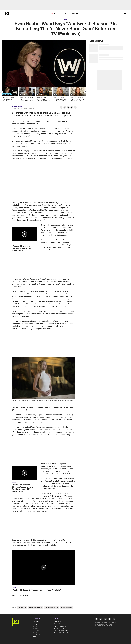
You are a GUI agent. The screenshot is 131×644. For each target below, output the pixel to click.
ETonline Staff (38, 635)
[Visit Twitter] (101, 619)
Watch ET (75, 13)
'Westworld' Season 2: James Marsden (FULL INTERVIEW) (22, 248)
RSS (34, 637)
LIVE (54, 13)
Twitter (35, 626)
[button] (25, 234)
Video (64, 13)
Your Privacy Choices (61, 630)
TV (66, 20)
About (35, 633)
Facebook (36, 622)
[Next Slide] (86, 92)
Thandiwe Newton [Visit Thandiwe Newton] (52, 607)
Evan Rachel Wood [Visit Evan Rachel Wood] (36, 607)
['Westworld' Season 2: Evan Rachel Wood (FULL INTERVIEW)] (10, 95)
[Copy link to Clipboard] (75, 108)
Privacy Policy (58, 624)
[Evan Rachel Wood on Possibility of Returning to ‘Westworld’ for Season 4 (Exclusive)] (78, 95)
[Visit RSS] (114, 619)
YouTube (36, 628)
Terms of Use (58, 622)
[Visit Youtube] (110, 619)
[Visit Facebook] (96, 619)
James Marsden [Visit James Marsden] (67, 607)
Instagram (36, 624)
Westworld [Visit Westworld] (22, 607)
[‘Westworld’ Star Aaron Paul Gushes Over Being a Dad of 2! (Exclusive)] (27, 95)
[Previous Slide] (2, 92)
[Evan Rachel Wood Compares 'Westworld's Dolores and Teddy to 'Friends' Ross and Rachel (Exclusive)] (61, 95)
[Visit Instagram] (105, 619)
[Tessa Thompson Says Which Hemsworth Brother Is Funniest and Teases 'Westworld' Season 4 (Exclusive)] (44, 95)
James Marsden (19, 410)
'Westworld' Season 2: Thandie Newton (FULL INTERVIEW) (37, 590)
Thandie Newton (58, 481)
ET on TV (36, 630)
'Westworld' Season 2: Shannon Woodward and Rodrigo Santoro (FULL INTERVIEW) (23, 488)
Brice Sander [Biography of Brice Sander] (19, 107)
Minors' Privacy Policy (61, 633)
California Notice (59, 628)
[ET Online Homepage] (8, 13)
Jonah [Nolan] (30, 210)
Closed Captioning (60, 626)
